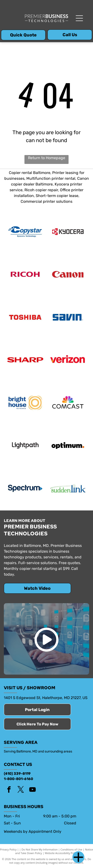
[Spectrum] (25, 488)
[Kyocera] (68, 231)
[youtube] (33, 790)
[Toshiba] (25, 317)
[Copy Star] (25, 231)
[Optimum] (68, 445)
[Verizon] (68, 360)
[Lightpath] (25, 445)
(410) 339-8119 (17, 774)
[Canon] (68, 274)
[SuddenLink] (68, 488)
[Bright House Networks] (25, 403)
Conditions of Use (71, 849)
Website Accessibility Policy (61, 853)
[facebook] (9, 790)
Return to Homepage (47, 158)
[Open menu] (79, 18)
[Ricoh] (25, 274)
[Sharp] (25, 360)
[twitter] (21, 790)
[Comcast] (68, 403)
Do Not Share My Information (40, 849)
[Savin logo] (68, 317)
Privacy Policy (8, 849)
